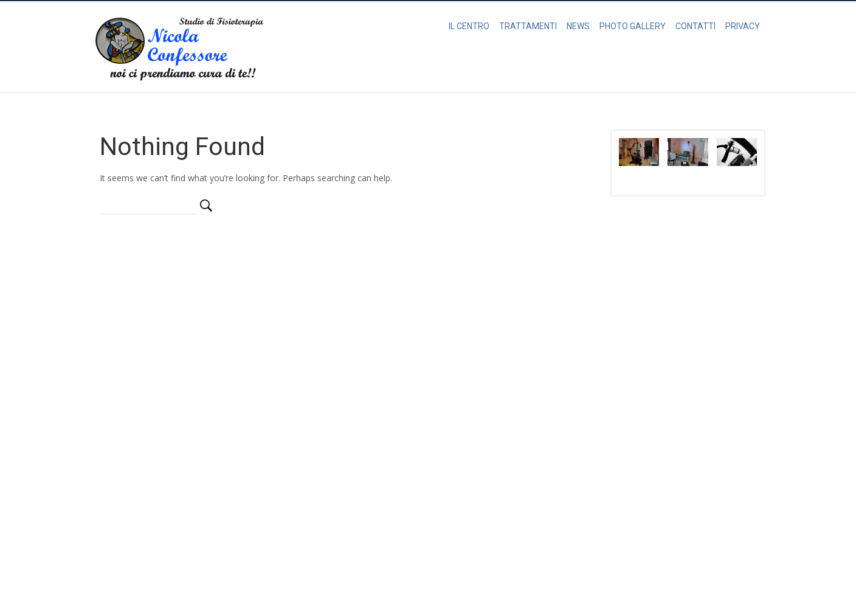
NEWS (578, 26)
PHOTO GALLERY (633, 26)
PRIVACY (743, 26)
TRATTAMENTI (528, 26)
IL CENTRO (469, 26)
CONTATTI (695, 26)
